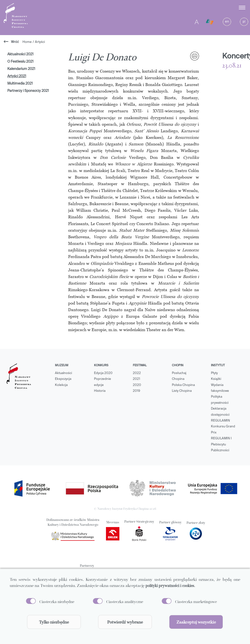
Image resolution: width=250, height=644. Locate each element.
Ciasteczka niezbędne (57, 602)
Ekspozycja (63, 379)
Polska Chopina (183, 385)
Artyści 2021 (17, 76)
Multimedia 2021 (20, 84)
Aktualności (63, 373)
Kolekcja (61, 385)
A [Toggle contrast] (197, 22)
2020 (137, 385)
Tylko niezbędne (54, 622)
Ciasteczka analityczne (125, 602)
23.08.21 (232, 66)
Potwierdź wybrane (125, 622)
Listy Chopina (182, 391)
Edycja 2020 (103, 373)
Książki (216, 379)
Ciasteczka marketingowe (196, 602)
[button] (222, 8)
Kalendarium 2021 (21, 69)
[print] (195, 56)
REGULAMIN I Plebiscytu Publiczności (221, 444)
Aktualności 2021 (20, 54)
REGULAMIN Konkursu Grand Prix (223, 427)
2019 (136, 391)
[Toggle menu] (243, 8)
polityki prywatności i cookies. (170, 586)
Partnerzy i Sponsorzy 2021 (28, 91)
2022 (137, 373)
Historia (100, 391)
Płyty (214, 373)
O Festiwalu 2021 (20, 62)
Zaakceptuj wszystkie (196, 622)
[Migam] (210, 22)
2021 (136, 379)
